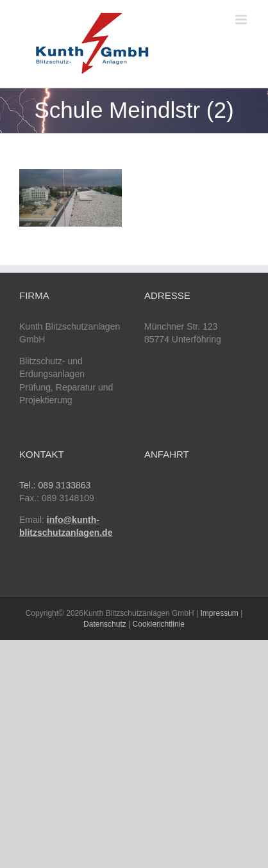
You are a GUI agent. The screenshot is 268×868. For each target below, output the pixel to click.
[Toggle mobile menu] (242, 20)
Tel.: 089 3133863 (55, 485)
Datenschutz (105, 624)
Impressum (220, 613)
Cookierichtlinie (159, 624)
